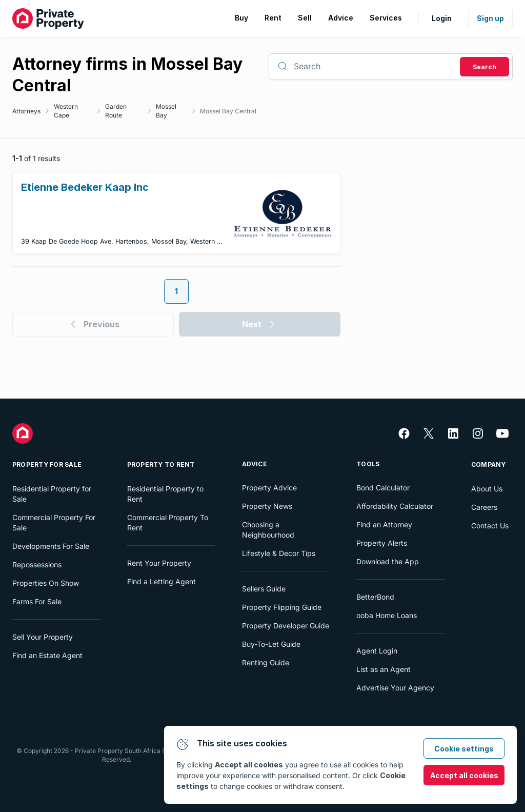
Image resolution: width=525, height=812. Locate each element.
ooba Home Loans (387, 615)
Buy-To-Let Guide (271, 644)
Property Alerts (382, 543)
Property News (267, 506)
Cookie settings (464, 749)
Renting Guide (266, 662)
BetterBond (375, 597)
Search (484, 67)
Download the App (388, 561)
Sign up (490, 18)
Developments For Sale (51, 546)
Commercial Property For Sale (54, 522)
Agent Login (377, 651)
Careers (484, 507)
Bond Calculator (383, 488)
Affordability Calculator (395, 506)
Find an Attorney (384, 524)
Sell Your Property (43, 637)
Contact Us (490, 526)
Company (489, 464)
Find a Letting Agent (161, 581)
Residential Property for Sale (52, 494)
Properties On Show (46, 583)
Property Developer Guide (286, 626)
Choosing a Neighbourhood (268, 530)
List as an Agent (383, 669)
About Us (487, 489)
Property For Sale (47, 464)
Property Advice (269, 488)
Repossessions (37, 565)
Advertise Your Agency (395, 688)
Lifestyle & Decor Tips (279, 553)
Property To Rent (161, 464)
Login (442, 18)
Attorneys (26, 111)
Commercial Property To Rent (168, 522)
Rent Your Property (159, 563)
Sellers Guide (264, 589)
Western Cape (66, 111)
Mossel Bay (166, 111)
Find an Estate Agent (47, 655)
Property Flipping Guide (282, 607)
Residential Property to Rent (165, 494)
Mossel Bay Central (228, 111)
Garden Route (116, 111)
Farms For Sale (37, 601)
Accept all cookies (464, 775)
